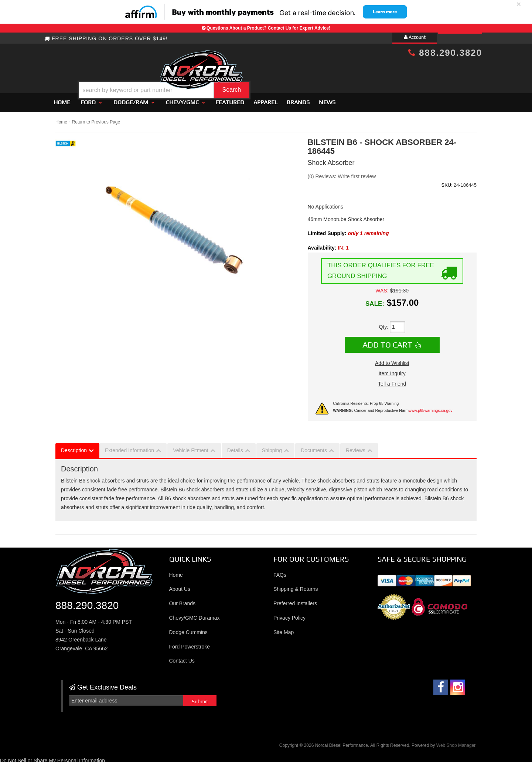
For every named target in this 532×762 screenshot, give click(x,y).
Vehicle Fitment (191, 447)
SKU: (447, 182)
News (327, 99)
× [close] (519, 4)
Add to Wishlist (392, 360)
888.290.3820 (445, 53)
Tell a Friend (392, 381)
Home (62, 99)
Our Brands (183, 600)
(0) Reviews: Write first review (342, 173)
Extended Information (129, 447)
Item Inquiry (392, 370)
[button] (272, 72)
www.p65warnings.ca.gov (430, 407)
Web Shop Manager (456, 742)
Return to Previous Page (96, 119)
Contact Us (182, 658)
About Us (180, 586)
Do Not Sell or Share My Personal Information (52, 758)
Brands (298, 99)
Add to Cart (387, 341)
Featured (230, 99)
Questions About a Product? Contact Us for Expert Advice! (268, 28)
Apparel (265, 99)
